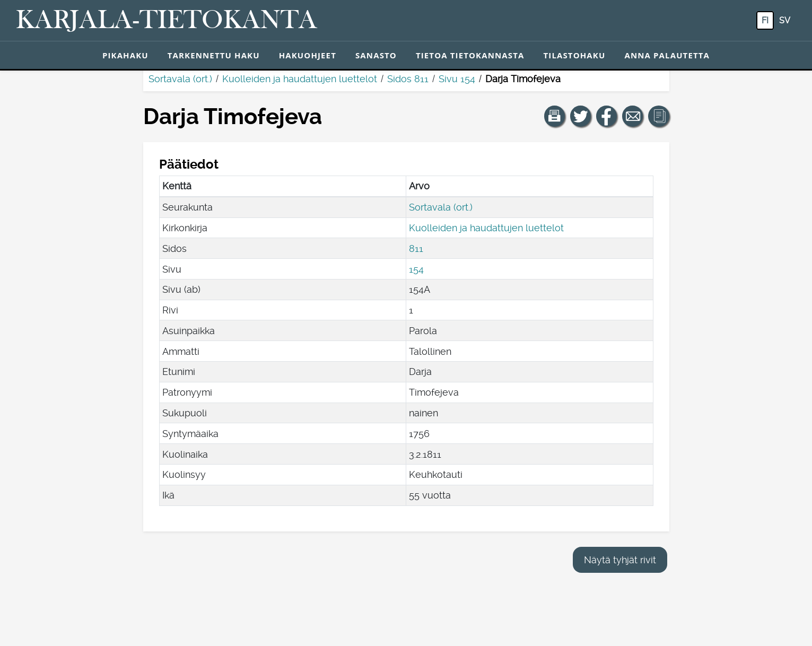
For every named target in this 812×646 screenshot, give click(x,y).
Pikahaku (125, 55)
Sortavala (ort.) (180, 79)
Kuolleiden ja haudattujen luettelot (300, 79)
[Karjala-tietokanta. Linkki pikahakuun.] (167, 21)
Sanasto (376, 55)
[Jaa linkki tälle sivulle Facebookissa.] (607, 116)
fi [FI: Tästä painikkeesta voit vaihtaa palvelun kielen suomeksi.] (765, 20)
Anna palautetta (667, 55)
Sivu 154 (457, 79)
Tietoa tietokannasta (470, 55)
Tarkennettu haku (214, 55)
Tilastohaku (574, 55)
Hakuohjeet (308, 55)
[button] (555, 116)
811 (416, 248)
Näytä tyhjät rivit (620, 560)
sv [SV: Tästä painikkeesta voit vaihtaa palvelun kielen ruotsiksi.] (785, 20)
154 (416, 269)
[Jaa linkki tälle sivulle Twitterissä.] (581, 116)
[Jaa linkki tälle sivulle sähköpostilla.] (633, 116)
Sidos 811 (408, 79)
